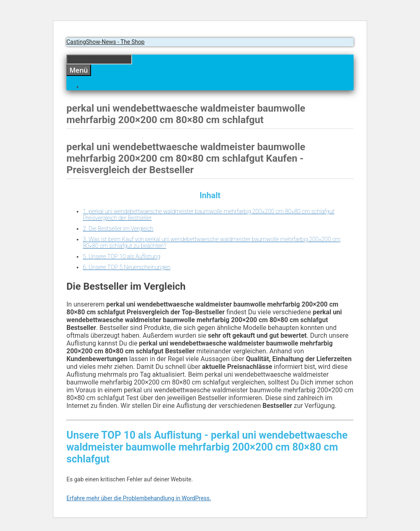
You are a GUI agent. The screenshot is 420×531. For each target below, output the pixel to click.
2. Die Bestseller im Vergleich (118, 229)
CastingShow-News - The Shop (105, 42)
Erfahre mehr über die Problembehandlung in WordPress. (139, 498)
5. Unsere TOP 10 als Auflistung (122, 256)
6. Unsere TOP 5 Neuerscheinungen (127, 267)
